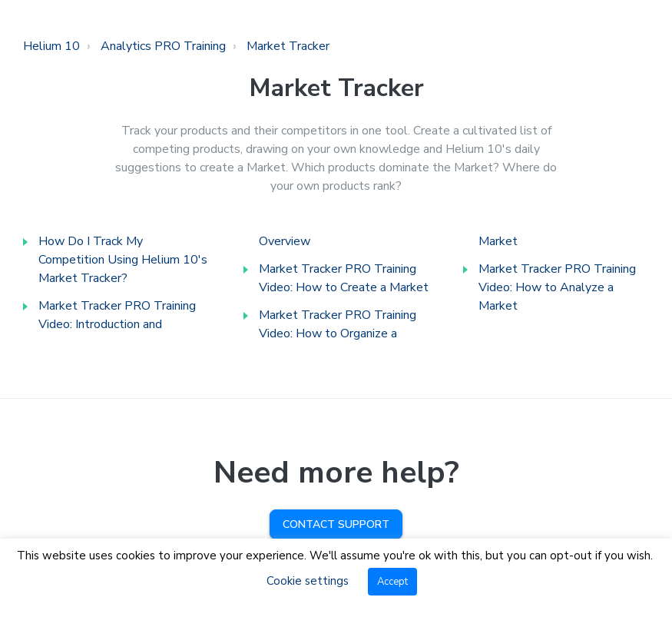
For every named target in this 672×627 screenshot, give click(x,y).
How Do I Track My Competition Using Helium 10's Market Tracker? (123, 260)
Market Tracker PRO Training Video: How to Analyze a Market (557, 287)
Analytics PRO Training (163, 46)
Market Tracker (288, 46)
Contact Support (336, 524)
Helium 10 (51, 46)
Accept (392, 582)
